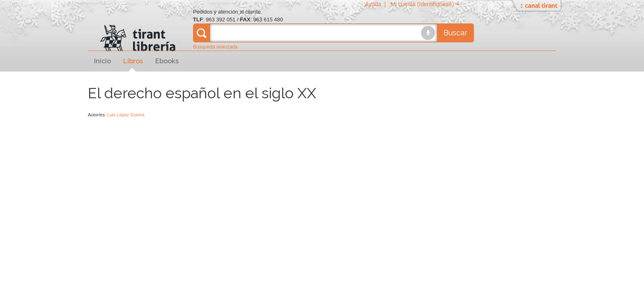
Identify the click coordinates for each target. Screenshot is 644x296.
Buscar (455, 33)
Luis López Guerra (126, 115)
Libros (133, 61)
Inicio (102, 61)
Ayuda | (377, 4)
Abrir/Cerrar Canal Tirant (538, 6)
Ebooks (167, 61)
